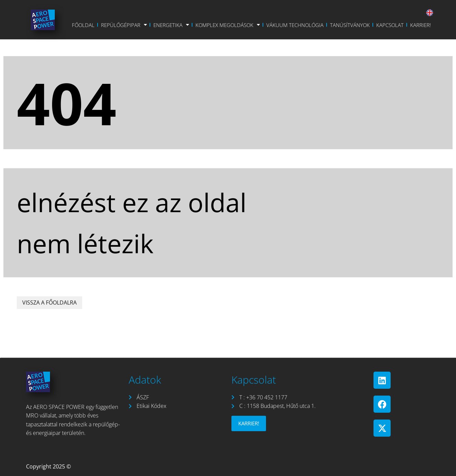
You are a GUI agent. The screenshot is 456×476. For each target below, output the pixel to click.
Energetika (171, 25)
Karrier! (421, 25)
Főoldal (83, 25)
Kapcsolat (390, 25)
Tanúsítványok (350, 25)
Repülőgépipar (124, 25)
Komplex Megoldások (228, 25)
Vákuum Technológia (295, 25)
